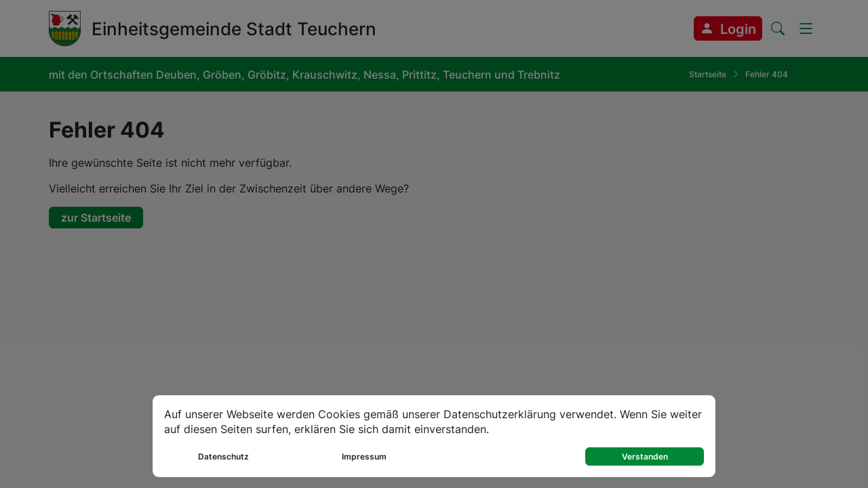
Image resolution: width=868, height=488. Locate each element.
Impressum (364, 456)
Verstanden (645, 456)
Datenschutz (223, 456)
